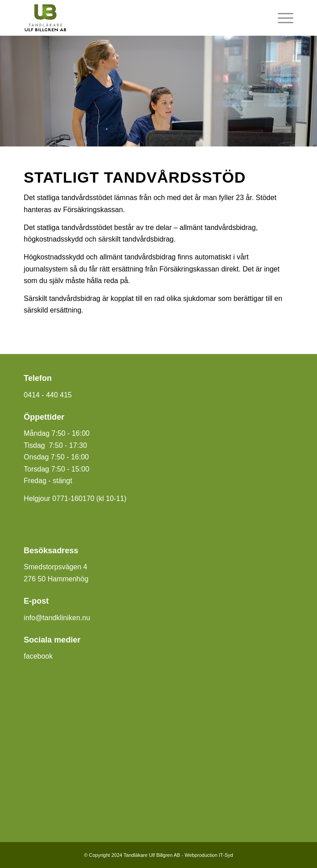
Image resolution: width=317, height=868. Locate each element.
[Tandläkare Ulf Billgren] (131, 18)
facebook (38, 656)
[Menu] (281, 18)
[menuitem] (281, 18)
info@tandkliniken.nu (57, 618)
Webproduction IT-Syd (209, 855)
